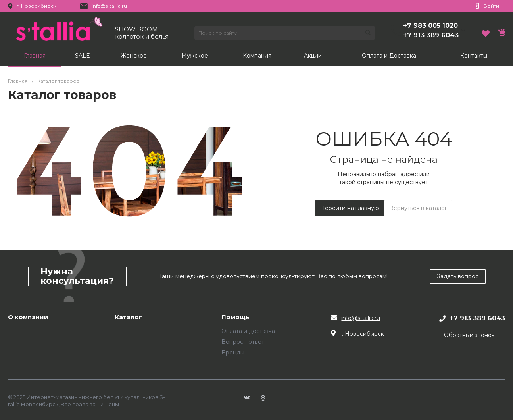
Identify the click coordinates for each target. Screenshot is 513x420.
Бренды (233, 353)
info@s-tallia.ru (109, 6)
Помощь (235, 317)
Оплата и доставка (248, 331)
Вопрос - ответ (243, 342)
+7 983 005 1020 (430, 26)
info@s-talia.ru (361, 318)
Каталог (128, 317)
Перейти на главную (350, 208)
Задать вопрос (458, 276)
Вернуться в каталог (418, 208)
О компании (28, 317)
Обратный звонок (469, 335)
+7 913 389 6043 (431, 35)
